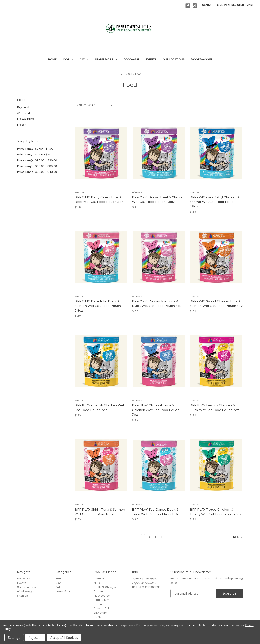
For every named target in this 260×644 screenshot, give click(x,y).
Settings (14, 638)
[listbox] (101, 105)
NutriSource (102, 596)
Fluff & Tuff (101, 600)
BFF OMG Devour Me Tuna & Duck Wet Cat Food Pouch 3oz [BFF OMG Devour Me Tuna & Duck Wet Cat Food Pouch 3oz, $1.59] (157, 304)
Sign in (222, 5)
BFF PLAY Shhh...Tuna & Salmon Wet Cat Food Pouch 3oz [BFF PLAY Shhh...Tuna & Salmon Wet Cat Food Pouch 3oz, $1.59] (100, 512)
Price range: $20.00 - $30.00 (37, 160)
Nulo (97, 583)
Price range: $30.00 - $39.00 (37, 166)
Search (207, 5)
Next (238, 537)
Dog (68, 59)
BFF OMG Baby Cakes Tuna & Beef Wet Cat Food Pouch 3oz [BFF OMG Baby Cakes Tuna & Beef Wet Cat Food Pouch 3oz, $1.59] (99, 200)
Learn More (106, 59)
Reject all (35, 638)
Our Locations (174, 59)
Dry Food (23, 107)
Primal (98, 604)
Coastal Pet (102, 608)
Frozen (22, 125)
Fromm (99, 591)
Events (151, 59)
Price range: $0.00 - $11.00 (35, 149)
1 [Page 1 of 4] (143, 537)
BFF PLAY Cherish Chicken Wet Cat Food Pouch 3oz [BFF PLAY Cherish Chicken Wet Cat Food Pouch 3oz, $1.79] (99, 408)
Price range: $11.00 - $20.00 (36, 154)
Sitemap (23, 596)
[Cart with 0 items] (250, 5)
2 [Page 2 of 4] (149, 537)
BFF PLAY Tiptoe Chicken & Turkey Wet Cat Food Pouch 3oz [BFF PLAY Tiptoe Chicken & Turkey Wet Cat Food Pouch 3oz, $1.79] (216, 512)
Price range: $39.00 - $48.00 (37, 172)
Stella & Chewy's (105, 587)
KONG (98, 617)
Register (237, 5)
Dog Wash (131, 59)
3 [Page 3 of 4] (155, 537)
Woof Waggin (202, 59)
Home (52, 59)
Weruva (99, 579)
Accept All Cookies (64, 638)
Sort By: (82, 105)
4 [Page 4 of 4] (161, 537)
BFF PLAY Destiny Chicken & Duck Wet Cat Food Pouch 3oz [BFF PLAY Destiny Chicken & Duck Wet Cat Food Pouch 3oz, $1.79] (214, 408)
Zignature (100, 613)
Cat (84, 59)
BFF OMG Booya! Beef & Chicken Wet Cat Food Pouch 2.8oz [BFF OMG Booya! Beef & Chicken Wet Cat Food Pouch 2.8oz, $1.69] (158, 200)
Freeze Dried (26, 119)
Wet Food (24, 113)
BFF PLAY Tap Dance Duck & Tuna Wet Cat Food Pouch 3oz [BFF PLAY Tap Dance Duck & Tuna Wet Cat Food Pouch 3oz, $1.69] (156, 512)
